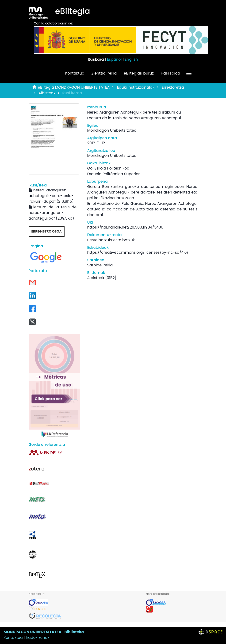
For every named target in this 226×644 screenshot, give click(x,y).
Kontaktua (75, 73)
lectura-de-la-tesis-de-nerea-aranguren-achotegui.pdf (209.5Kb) (54, 213)
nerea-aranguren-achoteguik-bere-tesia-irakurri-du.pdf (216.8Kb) (51, 196)
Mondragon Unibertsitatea (112, 130)
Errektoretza (173, 87)
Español (114, 59)
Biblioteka (74, 632)
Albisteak (47, 93)
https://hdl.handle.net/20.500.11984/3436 (125, 227)
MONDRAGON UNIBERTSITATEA (32, 632)
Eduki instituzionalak (136, 87)
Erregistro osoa (47, 231)
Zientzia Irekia (104, 73)
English (131, 59)
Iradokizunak (38, 638)
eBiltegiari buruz (139, 73)
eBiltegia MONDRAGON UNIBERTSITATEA (74, 87)
